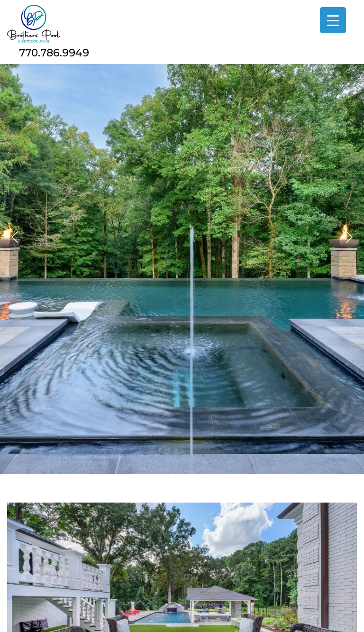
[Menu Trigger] (333, 20)
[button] (15, 237)
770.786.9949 (54, 53)
